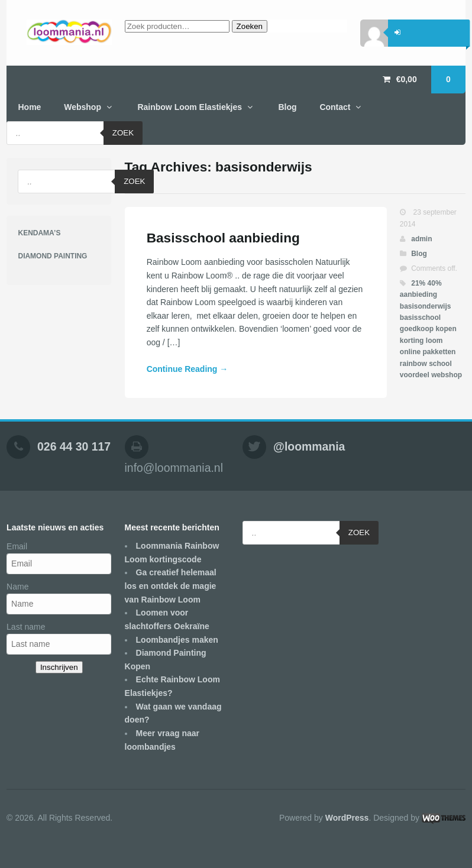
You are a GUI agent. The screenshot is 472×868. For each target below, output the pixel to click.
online (410, 352)
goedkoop (417, 329)
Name (17, 587)
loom (434, 341)
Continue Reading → (187, 369)
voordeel (415, 375)
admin (421, 239)
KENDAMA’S (39, 233)
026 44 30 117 (74, 446)
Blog (287, 107)
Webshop (83, 107)
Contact (335, 107)
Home (29, 107)
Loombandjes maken (177, 640)
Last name (26, 627)
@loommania (309, 446)
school (440, 364)
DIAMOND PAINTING (52, 256)
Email (17, 546)
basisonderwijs (426, 306)
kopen (446, 329)
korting (412, 341)
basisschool (420, 318)
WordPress (347, 818)
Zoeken (250, 26)
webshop (447, 375)
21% (418, 283)
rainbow (413, 364)
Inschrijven (59, 667)
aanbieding (418, 294)
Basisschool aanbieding (223, 238)
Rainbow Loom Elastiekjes (190, 107)
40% (435, 283)
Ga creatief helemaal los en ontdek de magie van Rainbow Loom (171, 586)
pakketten (439, 352)
